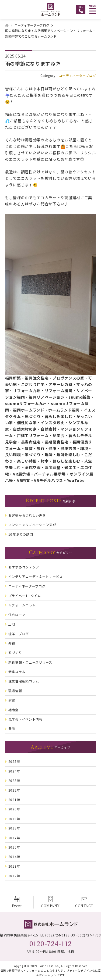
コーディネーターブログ (78, 75)
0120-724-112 (50, 943)
